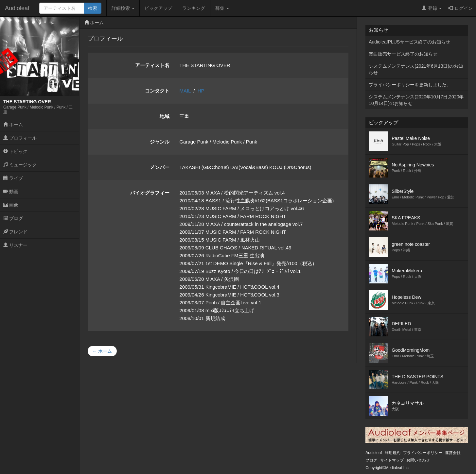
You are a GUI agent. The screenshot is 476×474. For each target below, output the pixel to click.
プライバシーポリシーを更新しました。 (410, 85)
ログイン (460, 8)
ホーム (13, 125)
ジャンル (160, 142)
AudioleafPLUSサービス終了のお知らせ (409, 42)
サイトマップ (392, 460)
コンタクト (157, 91)
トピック (15, 151)
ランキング (194, 8)
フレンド (15, 232)
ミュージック (20, 165)
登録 (432, 8)
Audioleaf (17, 8)
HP (201, 91)
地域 (165, 116)
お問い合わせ (418, 460)
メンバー (160, 167)
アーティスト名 (152, 65)
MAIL (185, 91)
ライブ (13, 178)
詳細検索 (123, 8)
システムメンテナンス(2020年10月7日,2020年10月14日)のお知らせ (416, 100)
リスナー (15, 245)
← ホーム (102, 351)
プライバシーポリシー (423, 453)
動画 (11, 192)
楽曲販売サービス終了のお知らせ (403, 54)
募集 (222, 8)
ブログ (13, 218)
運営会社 (453, 453)
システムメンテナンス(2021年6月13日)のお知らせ (416, 69)
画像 (11, 205)
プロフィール (20, 138)
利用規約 (393, 453)
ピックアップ (158, 8)
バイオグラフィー (150, 193)
